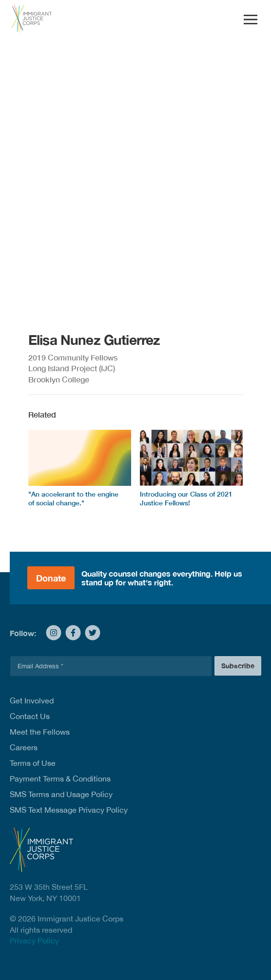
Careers (24, 747)
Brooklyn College (59, 379)
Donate (51, 578)
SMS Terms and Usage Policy (61, 794)
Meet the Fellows (40, 732)
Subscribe (238, 666)
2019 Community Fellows (73, 357)
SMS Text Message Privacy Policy (69, 810)
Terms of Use (33, 763)
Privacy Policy (34, 940)
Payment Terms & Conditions (60, 779)
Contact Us (30, 716)
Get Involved (32, 700)
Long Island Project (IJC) (72, 368)
